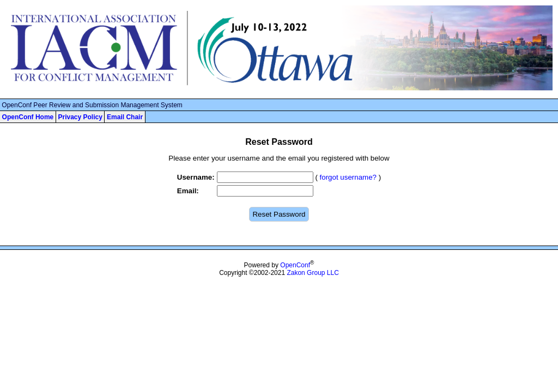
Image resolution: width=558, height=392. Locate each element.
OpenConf (295, 265)
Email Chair (125, 117)
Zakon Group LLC (313, 273)
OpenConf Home (28, 117)
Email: (188, 191)
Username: (196, 177)
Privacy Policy (80, 117)
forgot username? (348, 177)
